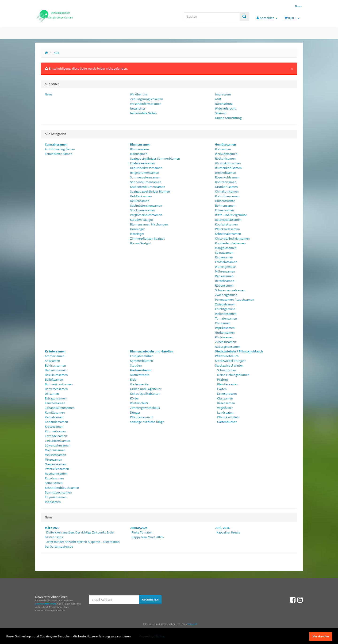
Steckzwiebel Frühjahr (230, 361)
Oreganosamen (56, 464)
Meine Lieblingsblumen (233, 375)
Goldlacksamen (141, 196)
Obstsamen (225, 398)
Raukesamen (224, 257)
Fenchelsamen (55, 403)
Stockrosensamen (143, 210)
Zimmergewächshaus (145, 408)
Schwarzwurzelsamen (230, 290)
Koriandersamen (56, 422)
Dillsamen (52, 394)
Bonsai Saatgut (140, 243)
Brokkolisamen (226, 173)
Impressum (223, 94)
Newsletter (138, 108)
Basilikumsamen (56, 375)
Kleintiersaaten (227, 384)
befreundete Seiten (143, 113)
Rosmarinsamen (56, 474)
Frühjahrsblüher (141, 356)
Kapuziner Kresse (228, 532)
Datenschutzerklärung (46, 604)
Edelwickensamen (143, 163)
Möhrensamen (225, 271)
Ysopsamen (53, 502)
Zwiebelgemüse (226, 295)
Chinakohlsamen (227, 191)
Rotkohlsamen (225, 158)
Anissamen (52, 361)
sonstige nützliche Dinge (147, 422)
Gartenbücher (227, 422)
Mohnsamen (139, 154)
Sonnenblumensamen (146, 182)
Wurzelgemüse (225, 267)
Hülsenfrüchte (225, 201)
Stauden (136, 365)
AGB (218, 99)
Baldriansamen (55, 365)
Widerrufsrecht (225, 108)
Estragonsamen (56, 398)
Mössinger (137, 234)
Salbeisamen (54, 483)
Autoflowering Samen (60, 149)
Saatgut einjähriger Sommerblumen (155, 158)
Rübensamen (224, 285)
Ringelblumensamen (145, 173)
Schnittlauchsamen (58, 492)
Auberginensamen (228, 347)
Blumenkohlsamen (228, 168)
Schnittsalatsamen (228, 234)
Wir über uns (139, 94)
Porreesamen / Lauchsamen (235, 300)
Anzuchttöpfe (140, 375)
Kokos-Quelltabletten (145, 394)
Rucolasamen (54, 478)
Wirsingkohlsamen (228, 163)
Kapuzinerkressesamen (146, 168)
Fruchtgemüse (225, 309)
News (298, 6)
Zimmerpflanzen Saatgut (147, 238)
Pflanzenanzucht (142, 417)
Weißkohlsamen (226, 154)
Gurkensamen (225, 332)
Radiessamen (224, 276)
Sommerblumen (142, 361)
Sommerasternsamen (145, 177)
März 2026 (52, 528)
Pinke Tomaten (142, 532)
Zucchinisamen (226, 342)
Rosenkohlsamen (227, 177)
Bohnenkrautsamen (59, 384)
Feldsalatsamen (226, 262)
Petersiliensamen (57, 469)
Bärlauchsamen (56, 370)
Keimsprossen (227, 394)
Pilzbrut (222, 379)
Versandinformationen (146, 104)
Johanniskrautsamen (60, 408)
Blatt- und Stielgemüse (231, 215)
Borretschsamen (56, 389)
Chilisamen (223, 323)
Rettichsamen (225, 281)
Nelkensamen (140, 201)
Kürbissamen (224, 337)
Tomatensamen (226, 318)
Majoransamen (55, 450)
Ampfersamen (55, 356)
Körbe (134, 398)
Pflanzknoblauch (227, 356)
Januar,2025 (139, 528)
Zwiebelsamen (225, 304)
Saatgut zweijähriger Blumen (150, 191)
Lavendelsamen (56, 436)
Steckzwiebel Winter (229, 365)
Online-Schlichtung (228, 118)
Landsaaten (225, 412)
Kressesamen (54, 427)
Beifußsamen (54, 379)
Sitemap (221, 113)
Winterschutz (139, 403)
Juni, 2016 (222, 528)
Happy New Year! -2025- (148, 537)
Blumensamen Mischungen (149, 224)
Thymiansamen (56, 497)
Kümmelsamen (56, 431)
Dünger (135, 412)
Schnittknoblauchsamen (62, 488)
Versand (192, 624)
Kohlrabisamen (226, 182)
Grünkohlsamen (226, 187)
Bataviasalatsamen (228, 220)
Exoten (222, 389)
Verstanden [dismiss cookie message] (321, 636)
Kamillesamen (55, 412)
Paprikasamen (225, 328)
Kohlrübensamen (227, 196)
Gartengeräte (139, 384)
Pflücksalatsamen (227, 229)
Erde (133, 379)
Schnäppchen (226, 370)
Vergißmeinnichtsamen (146, 215)
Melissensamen (56, 455)
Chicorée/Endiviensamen (232, 238)
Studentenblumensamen (148, 187)
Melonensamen (226, 314)
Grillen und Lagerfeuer (146, 389)
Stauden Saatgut (142, 220)
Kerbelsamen (54, 417)
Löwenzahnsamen (58, 445)
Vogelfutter (225, 408)
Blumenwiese (139, 149)
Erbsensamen (225, 210)
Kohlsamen (223, 149)
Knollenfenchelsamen (230, 243)
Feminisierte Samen (59, 154)
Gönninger (137, 229)
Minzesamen (54, 459)
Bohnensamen (225, 205)
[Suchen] (212, 16)
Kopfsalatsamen (226, 224)
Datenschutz (224, 104)
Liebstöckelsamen (58, 441)
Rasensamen (226, 403)
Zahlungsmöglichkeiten (147, 99)
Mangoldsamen (226, 248)
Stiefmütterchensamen (146, 205)
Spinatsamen (224, 253)
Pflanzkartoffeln (228, 417)
